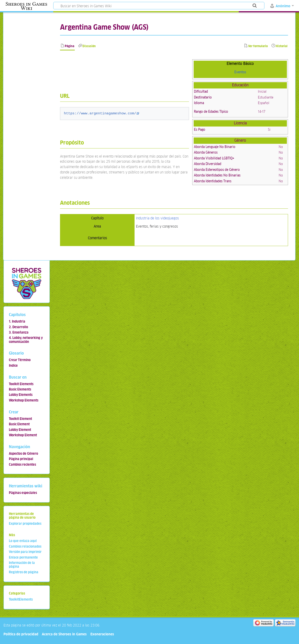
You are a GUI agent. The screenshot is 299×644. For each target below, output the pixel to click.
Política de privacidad (21, 634)
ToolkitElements (21, 599)
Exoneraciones (102, 634)
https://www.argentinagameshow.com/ (100, 113)
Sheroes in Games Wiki (26, 6)
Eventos (240, 72)
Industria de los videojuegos (157, 218)
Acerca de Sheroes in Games (64, 634)
